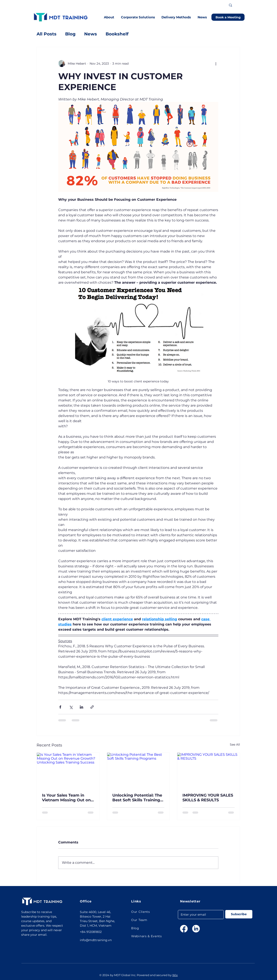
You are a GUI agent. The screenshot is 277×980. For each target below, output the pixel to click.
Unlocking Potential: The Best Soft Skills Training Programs (137, 798)
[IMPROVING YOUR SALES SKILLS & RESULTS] (209, 770)
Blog (70, 34)
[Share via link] (92, 707)
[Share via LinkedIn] (81, 707)
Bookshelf (117, 34)
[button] (109, 17)
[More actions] (216, 64)
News (91, 34)
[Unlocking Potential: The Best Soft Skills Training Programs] (138, 770)
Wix (175, 975)
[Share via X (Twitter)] (71, 707)
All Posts (47, 34)
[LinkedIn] (196, 929)
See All (235, 745)
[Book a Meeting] (228, 17)
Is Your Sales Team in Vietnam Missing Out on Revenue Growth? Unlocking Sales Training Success (67, 798)
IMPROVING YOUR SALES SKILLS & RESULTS (208, 798)
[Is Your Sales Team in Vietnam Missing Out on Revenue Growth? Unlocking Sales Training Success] (68, 770)
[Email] (200, 915)
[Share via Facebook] (60, 707)
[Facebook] (184, 929)
